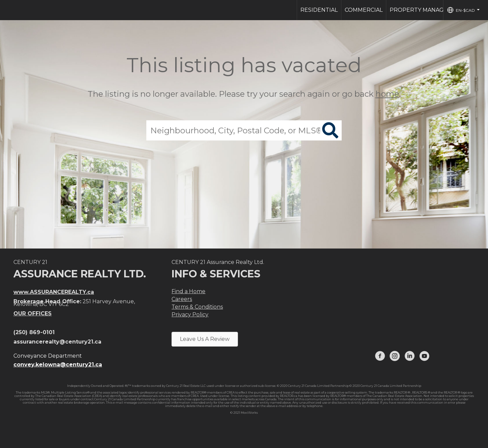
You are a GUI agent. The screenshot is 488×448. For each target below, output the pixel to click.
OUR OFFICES (33, 313)
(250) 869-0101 (34, 332)
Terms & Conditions (197, 307)
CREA (231, 392)
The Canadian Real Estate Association (394, 396)
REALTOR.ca (289, 396)
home (387, 94)
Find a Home (188, 291)
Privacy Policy (190, 315)
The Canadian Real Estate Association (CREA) (69, 396)
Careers (182, 299)
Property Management (427, 10)
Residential (319, 10)
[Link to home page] (9, 10)
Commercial (364, 10)
